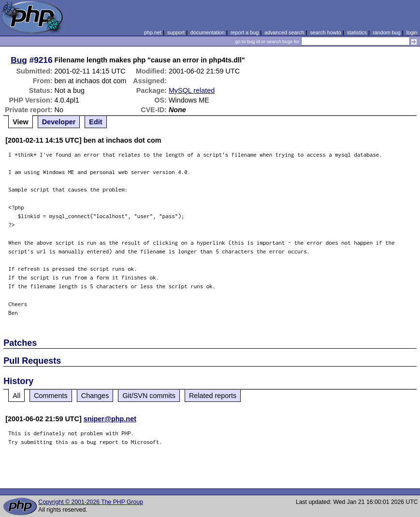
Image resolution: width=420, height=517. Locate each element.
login (412, 32)
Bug (19, 60)
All (16, 396)
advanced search (284, 32)
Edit (95, 122)
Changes (95, 396)
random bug (387, 32)
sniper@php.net (110, 419)
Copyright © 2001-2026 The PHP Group (91, 502)
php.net (153, 32)
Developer (59, 122)
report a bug (245, 32)
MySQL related (192, 90)
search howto (325, 32)
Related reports (213, 396)
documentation (208, 32)
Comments (51, 396)
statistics (357, 32)
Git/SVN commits (149, 396)
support (176, 32)
